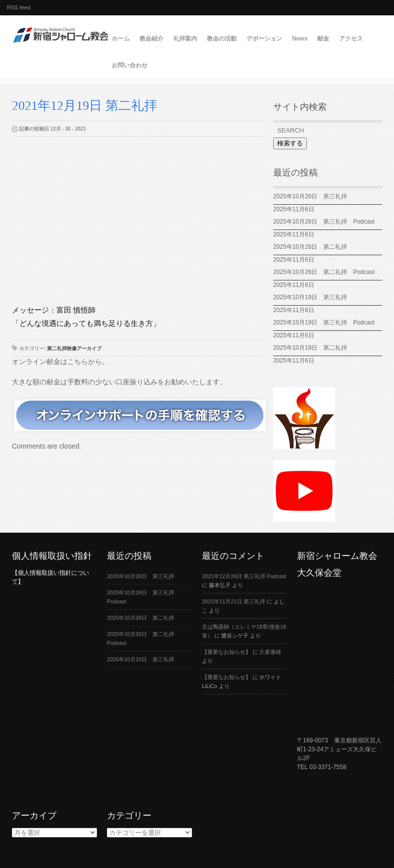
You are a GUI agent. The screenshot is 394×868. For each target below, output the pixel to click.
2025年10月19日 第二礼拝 (310, 348)
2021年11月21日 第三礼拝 (234, 601)
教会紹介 (151, 39)
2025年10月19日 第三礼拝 (313, 297)
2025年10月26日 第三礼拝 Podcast (324, 222)
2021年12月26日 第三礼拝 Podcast (244, 576)
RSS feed (19, 7)
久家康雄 (270, 652)
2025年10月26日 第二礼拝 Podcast (324, 272)
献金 (323, 39)
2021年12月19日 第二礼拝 (84, 106)
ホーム (121, 39)
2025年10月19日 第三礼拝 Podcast (324, 322)
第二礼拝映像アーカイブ (74, 348)
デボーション (264, 39)
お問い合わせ (130, 65)
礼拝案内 (185, 39)
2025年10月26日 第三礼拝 (310, 196)
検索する (290, 143)
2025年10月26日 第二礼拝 (310, 247)
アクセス (351, 39)
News (300, 39)
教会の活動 (222, 39)
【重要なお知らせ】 (226, 652)
